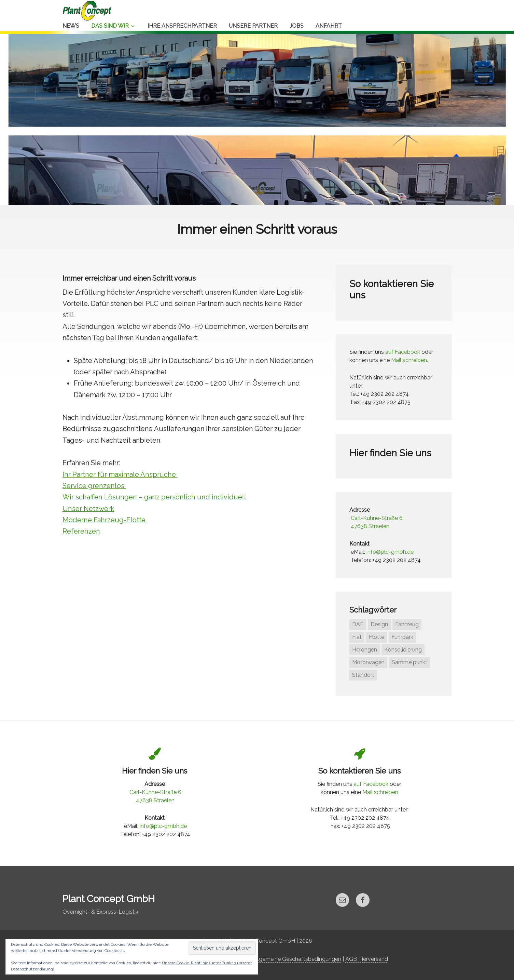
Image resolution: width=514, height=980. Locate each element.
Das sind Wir (113, 26)
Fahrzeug (407, 624)
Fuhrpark (402, 637)
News (71, 26)
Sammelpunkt (409, 662)
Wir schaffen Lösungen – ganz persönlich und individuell (153, 497)
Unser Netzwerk (88, 509)
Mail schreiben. (409, 360)
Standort (363, 675)
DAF (358, 624)
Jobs (297, 26)
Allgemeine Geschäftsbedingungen (297, 959)
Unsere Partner (253, 26)
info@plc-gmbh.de (390, 552)
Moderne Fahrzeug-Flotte (105, 520)
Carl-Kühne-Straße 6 (377, 518)
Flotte (377, 637)
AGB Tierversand (367, 959)
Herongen (365, 650)
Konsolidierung (403, 650)
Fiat (357, 637)
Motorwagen (368, 662)
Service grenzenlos (93, 486)
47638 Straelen (370, 526)
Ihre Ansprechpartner (182, 26)
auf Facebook (403, 352)
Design (379, 624)
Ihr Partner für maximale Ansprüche (119, 474)
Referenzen (81, 531)
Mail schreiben (380, 792)
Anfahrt (329, 26)
